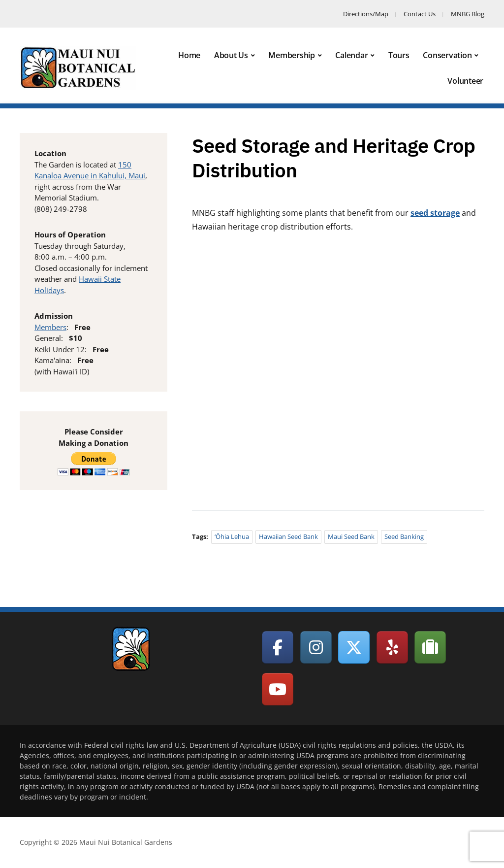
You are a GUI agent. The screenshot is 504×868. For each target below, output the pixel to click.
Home (189, 55)
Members (50, 327)
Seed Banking (404, 536)
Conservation (447, 55)
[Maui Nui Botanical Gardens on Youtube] (278, 689)
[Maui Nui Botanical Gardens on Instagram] (316, 647)
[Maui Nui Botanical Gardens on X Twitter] (354, 647)
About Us (231, 55)
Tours (399, 55)
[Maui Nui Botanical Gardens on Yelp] (392, 647)
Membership (292, 55)
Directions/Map (366, 14)
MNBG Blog (468, 14)
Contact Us (420, 14)
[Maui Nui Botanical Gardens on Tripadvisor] (430, 647)
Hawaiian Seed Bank (288, 536)
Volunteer (465, 81)
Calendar (351, 55)
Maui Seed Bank (351, 536)
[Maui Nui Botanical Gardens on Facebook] (278, 647)
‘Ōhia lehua (232, 536)
